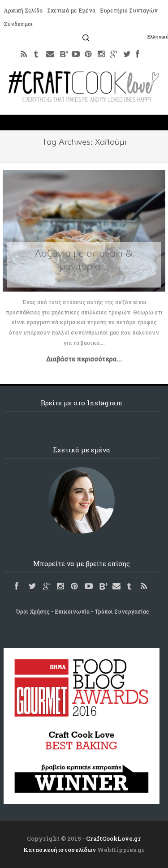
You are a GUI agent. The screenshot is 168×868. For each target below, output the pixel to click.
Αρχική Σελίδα (23, 10)
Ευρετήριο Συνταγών (129, 10)
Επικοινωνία (72, 611)
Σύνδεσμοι (18, 24)
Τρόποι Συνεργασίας (122, 611)
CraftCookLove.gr (114, 838)
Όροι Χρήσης (33, 611)
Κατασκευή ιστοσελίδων (60, 850)
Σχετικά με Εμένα (71, 10)
